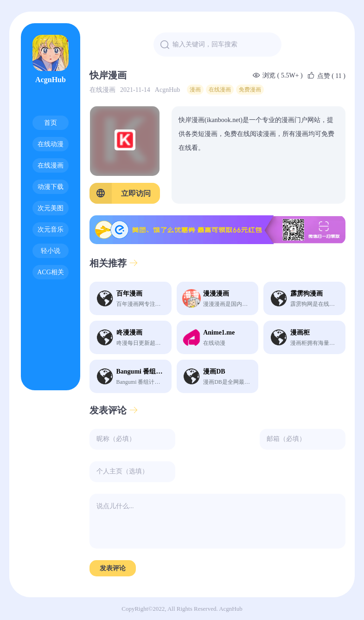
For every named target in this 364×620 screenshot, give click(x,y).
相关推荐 (114, 263)
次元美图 (51, 208)
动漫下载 (51, 187)
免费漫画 (250, 90)
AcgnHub (51, 59)
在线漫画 (51, 165)
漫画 (195, 90)
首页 (51, 123)
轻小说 (51, 251)
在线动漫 (51, 144)
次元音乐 (51, 229)
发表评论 (114, 410)
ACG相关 (51, 272)
